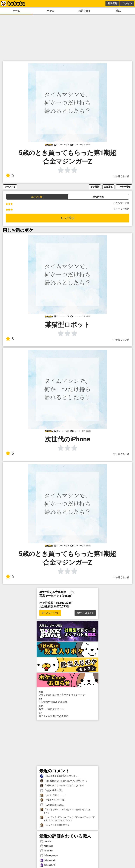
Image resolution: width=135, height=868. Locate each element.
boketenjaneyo (49, 856)
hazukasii (46, 846)
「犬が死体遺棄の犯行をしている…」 (60, 776)
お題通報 (108, 187)
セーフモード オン (50, 613)
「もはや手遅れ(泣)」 (52, 791)
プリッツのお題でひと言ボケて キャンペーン (67, 693)
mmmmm (47, 851)
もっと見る (67, 218)
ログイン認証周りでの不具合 (67, 715)
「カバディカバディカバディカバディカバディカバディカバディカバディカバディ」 (67, 819)
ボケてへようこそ (85, 613)
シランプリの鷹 (121, 203)
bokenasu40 (48, 860)
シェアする (10, 187)
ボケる (50, 11)
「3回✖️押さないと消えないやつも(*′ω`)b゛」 (64, 781)
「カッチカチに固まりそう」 (56, 825)
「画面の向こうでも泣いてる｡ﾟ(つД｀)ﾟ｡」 (62, 786)
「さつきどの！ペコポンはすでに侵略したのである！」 (65, 811)
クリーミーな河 (121, 209)
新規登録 (112, 3)
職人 (119, 11)
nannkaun (47, 841)
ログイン (127, 3)
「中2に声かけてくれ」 (53, 800)
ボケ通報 (95, 187)
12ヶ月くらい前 (121, 176)
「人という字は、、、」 (54, 795)
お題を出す (85, 11)
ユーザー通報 (124, 187)
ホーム (16, 11)
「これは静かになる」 (53, 805)
